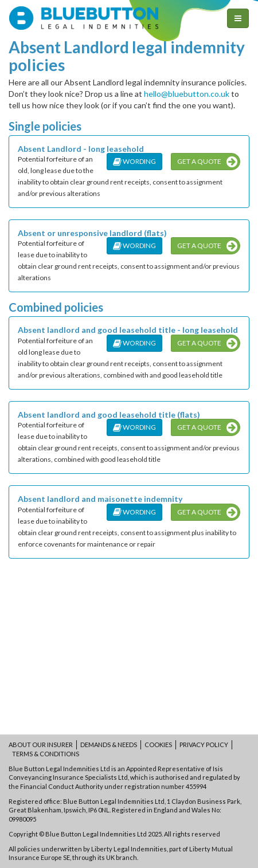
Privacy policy (204, 745)
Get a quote (207, 162)
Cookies (158, 745)
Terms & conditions (46, 754)
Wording (134, 161)
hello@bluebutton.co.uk (187, 94)
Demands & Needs (109, 745)
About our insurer (41, 745)
